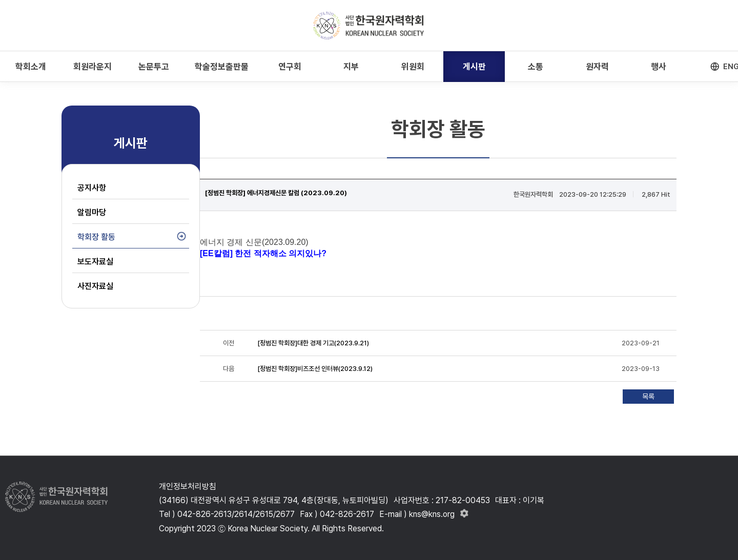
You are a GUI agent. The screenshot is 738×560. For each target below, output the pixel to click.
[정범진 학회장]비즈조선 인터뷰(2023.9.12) (315, 369)
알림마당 (92, 212)
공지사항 (92, 188)
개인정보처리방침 (188, 486)
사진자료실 (95, 286)
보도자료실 (95, 262)
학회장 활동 (96, 237)
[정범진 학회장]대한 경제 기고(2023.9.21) (313, 343)
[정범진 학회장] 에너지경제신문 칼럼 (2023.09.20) (276, 193)
